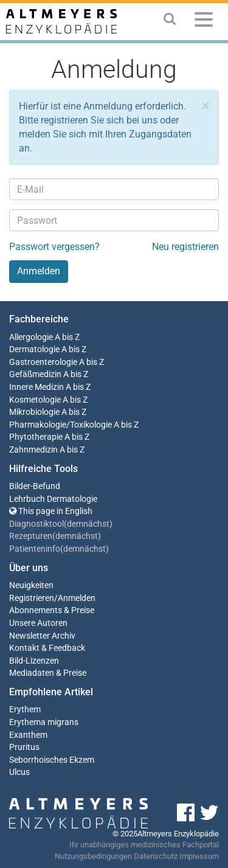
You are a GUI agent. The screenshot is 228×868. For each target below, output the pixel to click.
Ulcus (19, 772)
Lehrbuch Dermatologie (53, 499)
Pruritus (24, 747)
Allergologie (31, 337)
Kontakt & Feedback (47, 648)
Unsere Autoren (38, 623)
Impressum (199, 856)
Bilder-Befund (35, 486)
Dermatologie (34, 349)
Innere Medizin (36, 387)
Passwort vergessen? (54, 247)
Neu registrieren (185, 247)
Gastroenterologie (43, 362)
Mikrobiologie (34, 412)
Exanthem (28, 735)
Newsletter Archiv (42, 636)
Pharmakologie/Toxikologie (60, 425)
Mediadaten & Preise (48, 673)
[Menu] (204, 22)
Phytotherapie (36, 437)
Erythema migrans (44, 722)
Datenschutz (156, 856)
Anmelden (77, 598)
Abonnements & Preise (52, 610)
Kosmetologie (35, 400)
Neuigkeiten (31, 585)
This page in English (51, 511)
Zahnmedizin (33, 450)
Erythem (25, 710)
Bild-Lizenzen (34, 661)
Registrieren (32, 598)
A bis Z (67, 337)
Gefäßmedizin (35, 374)
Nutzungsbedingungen (93, 856)
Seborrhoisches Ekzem (52, 760)
